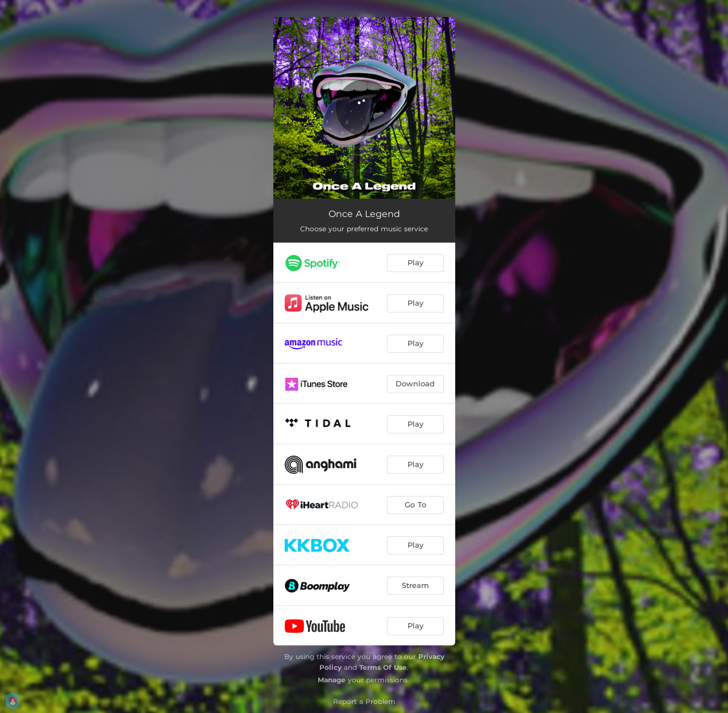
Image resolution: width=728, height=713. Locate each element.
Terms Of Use (383, 667)
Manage (332, 680)
